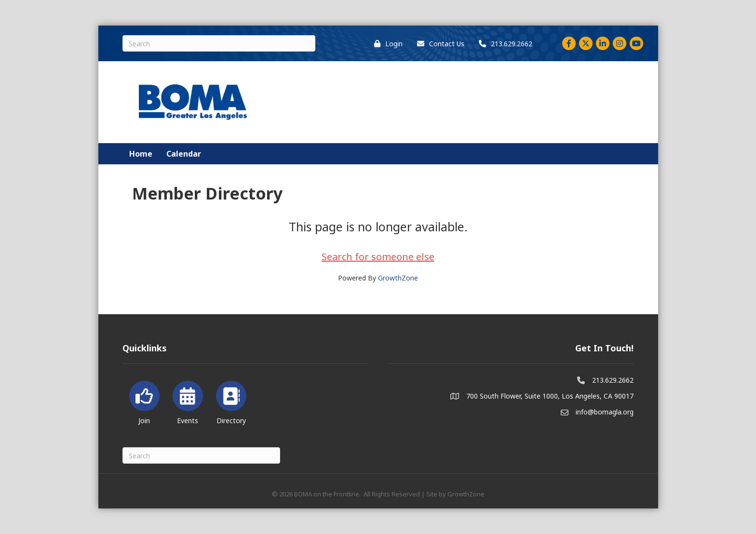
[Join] (144, 401)
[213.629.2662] (503, 44)
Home (141, 154)
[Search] (219, 43)
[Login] (386, 44)
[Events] (188, 401)
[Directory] (231, 401)
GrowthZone (398, 278)
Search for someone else (378, 257)
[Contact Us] (438, 44)
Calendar (184, 154)
